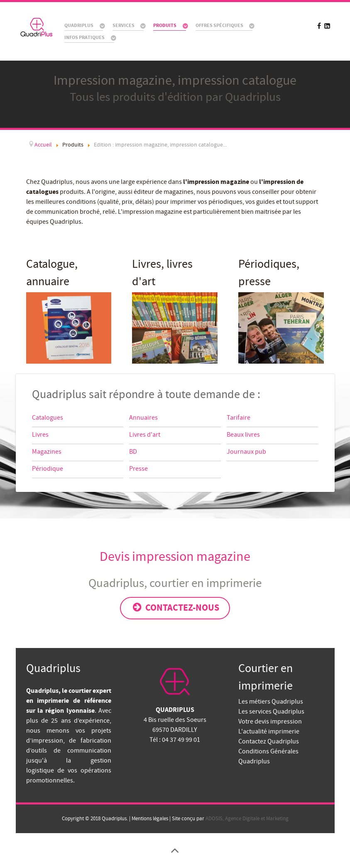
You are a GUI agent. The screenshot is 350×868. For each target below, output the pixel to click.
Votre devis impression (270, 721)
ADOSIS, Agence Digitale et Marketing (247, 819)
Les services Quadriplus (271, 712)
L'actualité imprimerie (269, 731)
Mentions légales (149, 819)
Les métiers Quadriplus (271, 702)
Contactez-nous (175, 608)
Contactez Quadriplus (269, 741)
